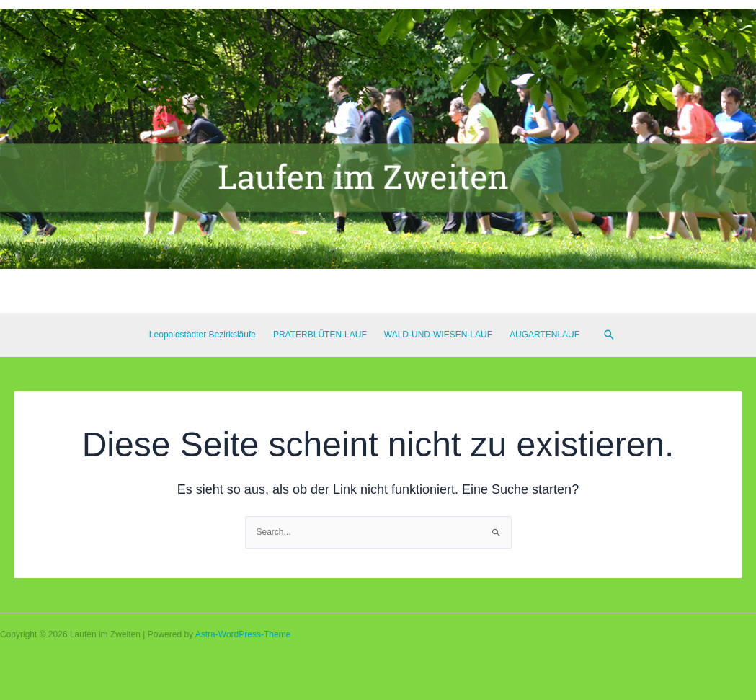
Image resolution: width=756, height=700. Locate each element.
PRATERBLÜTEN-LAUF (320, 335)
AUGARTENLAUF (544, 335)
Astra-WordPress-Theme (243, 634)
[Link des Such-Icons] (609, 335)
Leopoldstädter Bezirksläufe (203, 335)
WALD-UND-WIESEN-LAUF (438, 335)
